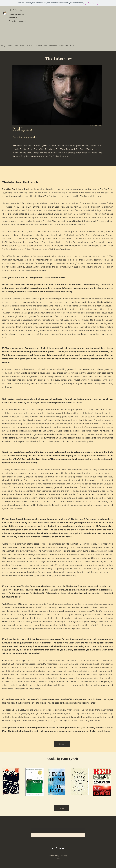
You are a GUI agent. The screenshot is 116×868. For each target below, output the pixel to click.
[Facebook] (56, 848)
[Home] (62, 744)
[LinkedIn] (60, 848)
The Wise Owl (16, 10)
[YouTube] (63, 848)
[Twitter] (53, 848)
